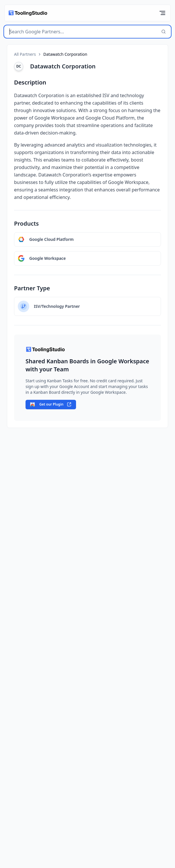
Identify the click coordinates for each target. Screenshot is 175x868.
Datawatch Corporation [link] (65, 54)
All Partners (25, 54)
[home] (28, 13)
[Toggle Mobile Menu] (162, 13)
